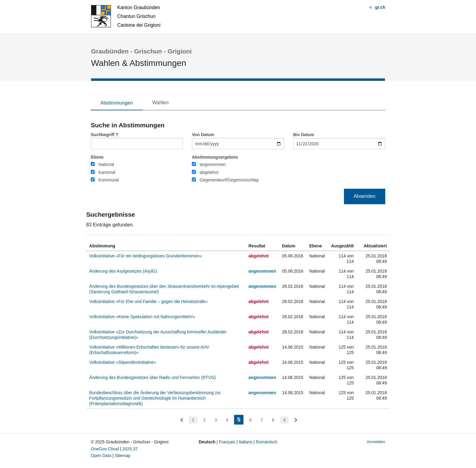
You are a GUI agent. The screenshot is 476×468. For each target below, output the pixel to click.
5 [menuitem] (240, 419)
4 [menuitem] (227, 420)
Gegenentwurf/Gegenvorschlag (229, 180)
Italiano (245, 442)
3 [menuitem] (216, 420)
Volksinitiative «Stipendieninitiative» (123, 362)
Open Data (101, 456)
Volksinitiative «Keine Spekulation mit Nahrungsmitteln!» (142, 317)
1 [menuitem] (193, 420)
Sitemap (122, 456)
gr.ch (380, 7)
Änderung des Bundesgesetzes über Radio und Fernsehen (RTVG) (153, 377)
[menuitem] (182, 420)
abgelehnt (209, 172)
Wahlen (161, 103)
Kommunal (109, 180)
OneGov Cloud (105, 449)
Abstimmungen (117, 103)
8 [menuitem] (273, 420)
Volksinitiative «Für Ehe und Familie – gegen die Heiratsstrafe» (148, 301)
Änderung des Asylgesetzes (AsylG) (123, 271)
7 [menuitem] (262, 420)
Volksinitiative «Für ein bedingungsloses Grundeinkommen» (146, 256)
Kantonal (107, 172)
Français (227, 442)
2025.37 (130, 449)
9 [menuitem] (284, 420)
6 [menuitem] (250, 420)
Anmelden (376, 442)
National (106, 164)
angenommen (213, 164)
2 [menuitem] (204, 420)
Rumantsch (267, 442)
